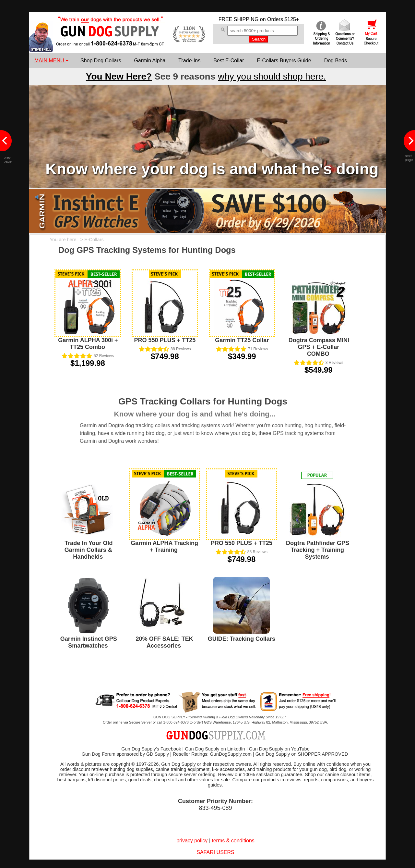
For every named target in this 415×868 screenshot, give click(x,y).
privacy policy (192, 841)
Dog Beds (336, 61)
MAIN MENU (52, 61)
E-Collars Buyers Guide (284, 61)
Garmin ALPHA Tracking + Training (164, 546)
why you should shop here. (272, 76)
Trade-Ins (189, 61)
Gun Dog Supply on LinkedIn (215, 749)
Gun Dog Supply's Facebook (151, 749)
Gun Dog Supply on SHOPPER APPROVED (302, 754)
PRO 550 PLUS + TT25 (165, 340)
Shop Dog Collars (101, 61)
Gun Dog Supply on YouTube (279, 749)
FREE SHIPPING (239, 19)
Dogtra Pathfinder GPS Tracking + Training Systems (318, 550)
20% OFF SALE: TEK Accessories (165, 642)
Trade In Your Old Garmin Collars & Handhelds (89, 550)
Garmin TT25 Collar (242, 340)
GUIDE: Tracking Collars (242, 639)
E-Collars (94, 240)
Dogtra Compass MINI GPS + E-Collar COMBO (319, 347)
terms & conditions (233, 841)
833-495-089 (215, 808)
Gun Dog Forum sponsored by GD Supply (125, 754)
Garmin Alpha (150, 61)
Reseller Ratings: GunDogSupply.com (212, 754)
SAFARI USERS (215, 852)
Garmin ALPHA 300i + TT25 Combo (88, 344)
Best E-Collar (229, 61)
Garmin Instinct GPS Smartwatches (89, 642)
